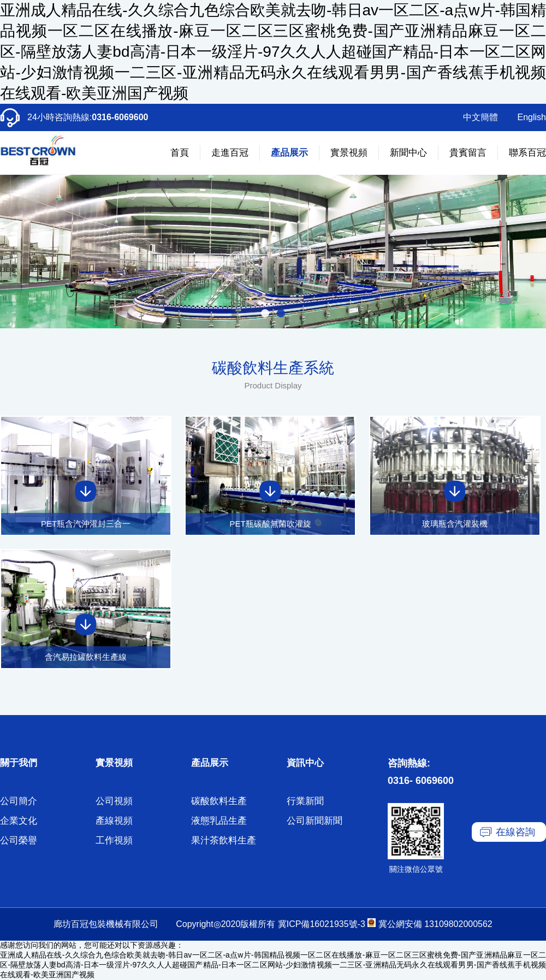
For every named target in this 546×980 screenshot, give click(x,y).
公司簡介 (19, 801)
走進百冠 (230, 153)
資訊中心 (305, 763)
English (532, 117)
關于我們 (19, 763)
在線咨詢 (515, 832)
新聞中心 (408, 153)
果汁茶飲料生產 (224, 840)
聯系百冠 (527, 153)
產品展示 (289, 153)
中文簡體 (480, 117)
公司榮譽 (19, 840)
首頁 (180, 153)
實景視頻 (349, 153)
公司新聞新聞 (314, 821)
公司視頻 (114, 801)
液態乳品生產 (219, 821)
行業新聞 (305, 801)
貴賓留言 (468, 153)
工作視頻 (114, 840)
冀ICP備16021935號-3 (322, 924)
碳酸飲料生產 (219, 801)
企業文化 (19, 821)
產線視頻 (114, 821)
